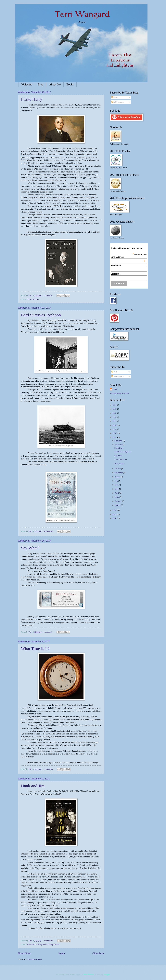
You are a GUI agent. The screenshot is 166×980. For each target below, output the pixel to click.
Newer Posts (25, 953)
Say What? (30, 548)
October (118, 469)
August (118, 477)
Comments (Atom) (35, 959)
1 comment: (48, 295)
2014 (115, 518)
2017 (115, 437)
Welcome (27, 84)
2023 (115, 413)
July (117, 481)
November (119, 445)
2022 (115, 417)
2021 (115, 421)
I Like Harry (32, 99)
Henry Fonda (43, 945)
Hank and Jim (33, 786)
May (117, 489)
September (119, 473)
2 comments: (49, 769)
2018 (115, 433)
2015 (115, 514)
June (117, 485)
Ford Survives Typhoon (41, 315)
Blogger (107, 974)
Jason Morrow (89, 974)
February (118, 501)
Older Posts (98, 953)
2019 (115, 429)
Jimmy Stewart (54, 945)
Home (62, 953)
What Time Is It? (35, 649)
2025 (115, 409)
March (117, 497)
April (117, 493)
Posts (114, 97)
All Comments (118, 102)
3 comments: (49, 531)
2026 (115, 405)
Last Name (116, 274)
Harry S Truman (33, 299)
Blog (41, 84)
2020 (115, 425)
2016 (115, 510)
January (118, 505)
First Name (116, 265)
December (119, 441)
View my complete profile (119, 393)
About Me (55, 84)
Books (70, 84)
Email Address (128, 257)
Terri (115, 389)
